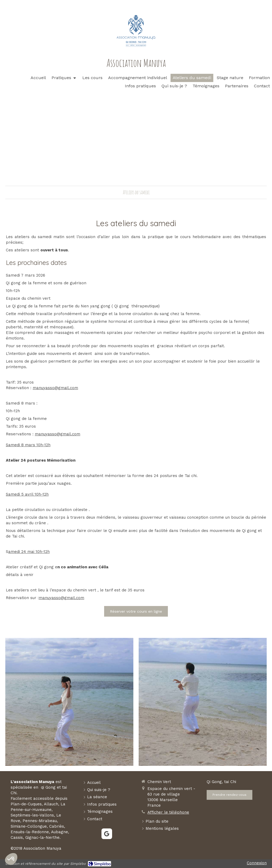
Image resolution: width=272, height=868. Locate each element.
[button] (11, 859)
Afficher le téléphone (168, 812)
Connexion (257, 863)
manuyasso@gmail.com (55, 388)
